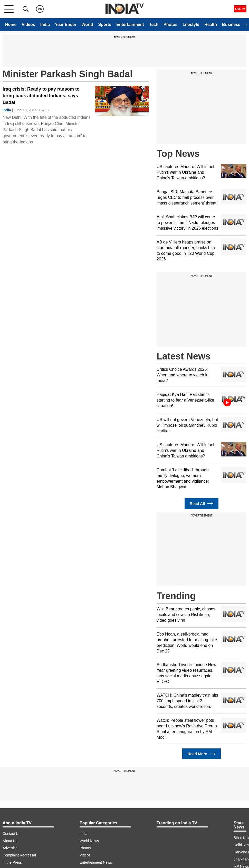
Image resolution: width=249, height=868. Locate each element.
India (45, 25)
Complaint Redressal (19, 855)
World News (89, 841)
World (87, 25)
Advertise (10, 848)
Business (231, 25)
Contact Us (11, 834)
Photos (170, 25)
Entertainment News (96, 862)
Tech (154, 25)
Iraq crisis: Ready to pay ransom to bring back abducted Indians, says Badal (41, 96)
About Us (10, 841)
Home (11, 25)
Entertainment (130, 25)
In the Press (12, 862)
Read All (202, 504)
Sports (105, 25)
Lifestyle (191, 25)
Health (211, 25)
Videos (28, 25)
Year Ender (66, 25)
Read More (201, 754)
